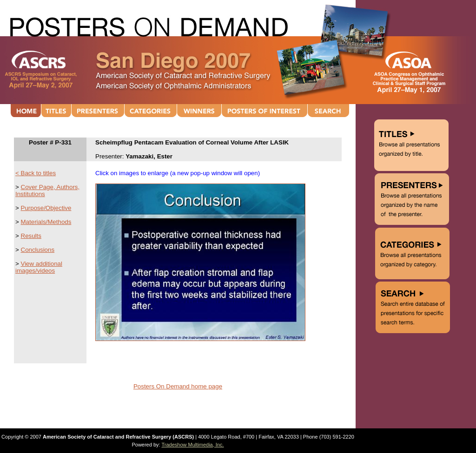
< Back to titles (36, 173)
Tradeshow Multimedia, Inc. (192, 445)
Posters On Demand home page (178, 386)
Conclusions (38, 250)
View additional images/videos (39, 267)
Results (31, 236)
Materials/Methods (46, 222)
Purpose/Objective (46, 208)
